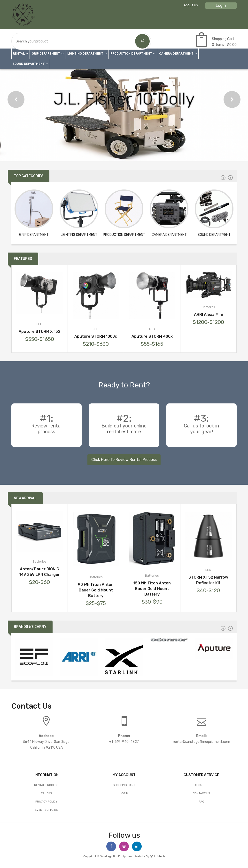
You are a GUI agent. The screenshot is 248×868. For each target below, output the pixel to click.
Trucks (46, 793)
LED (39, 324)
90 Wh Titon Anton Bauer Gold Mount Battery (96, 590)
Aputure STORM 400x (152, 336)
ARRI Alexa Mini (208, 315)
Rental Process (46, 785)
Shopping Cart (124, 785)
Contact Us (201, 793)
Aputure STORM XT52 (39, 332)
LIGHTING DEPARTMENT (85, 53)
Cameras (208, 307)
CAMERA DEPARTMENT (176, 53)
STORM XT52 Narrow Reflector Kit (208, 580)
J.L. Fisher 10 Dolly (124, 99)
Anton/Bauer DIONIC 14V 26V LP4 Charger (39, 572)
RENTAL (19, 53)
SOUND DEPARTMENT (29, 64)
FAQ (201, 802)
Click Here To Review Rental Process (124, 460)
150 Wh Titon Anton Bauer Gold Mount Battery (152, 589)
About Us (191, 5)
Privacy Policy (46, 802)
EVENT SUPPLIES (46, 810)
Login (221, 5)
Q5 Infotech (157, 856)
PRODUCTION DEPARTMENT (131, 53)
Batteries (40, 561)
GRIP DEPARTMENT (46, 53)
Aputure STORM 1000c (96, 336)
